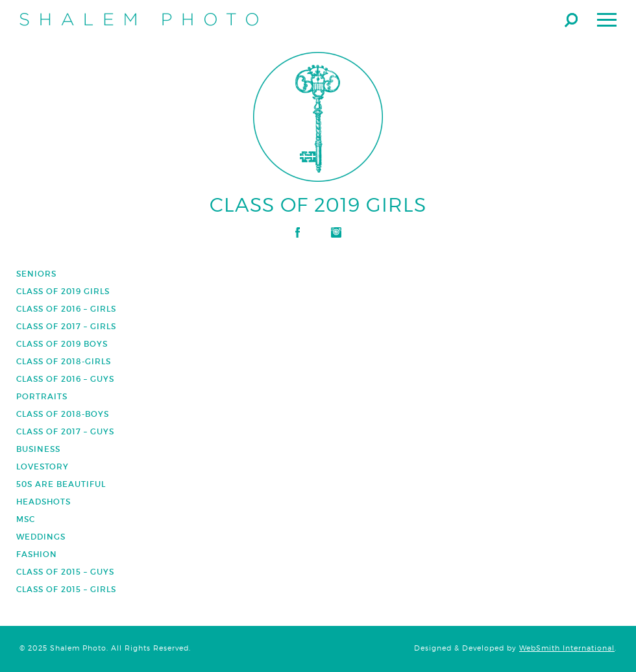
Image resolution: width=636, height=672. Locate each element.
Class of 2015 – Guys (65, 572)
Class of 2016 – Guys (65, 379)
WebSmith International (567, 648)
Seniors (36, 274)
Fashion (37, 554)
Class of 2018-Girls (64, 361)
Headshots (43, 502)
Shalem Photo (139, 19)
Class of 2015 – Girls (66, 589)
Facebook (298, 232)
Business (38, 449)
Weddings (41, 537)
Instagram (336, 232)
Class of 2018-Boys (63, 414)
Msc (26, 519)
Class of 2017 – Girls (66, 326)
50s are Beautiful (61, 484)
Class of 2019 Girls (63, 291)
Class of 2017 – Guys (65, 431)
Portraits (42, 396)
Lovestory (43, 467)
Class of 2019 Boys (62, 344)
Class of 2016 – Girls (66, 309)
